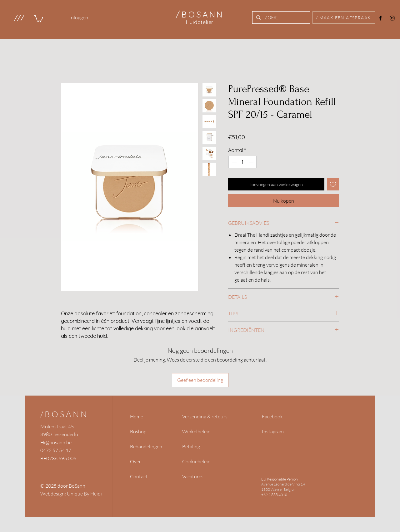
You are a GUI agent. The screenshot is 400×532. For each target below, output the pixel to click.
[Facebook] (380, 18)
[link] (38, 18)
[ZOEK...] (281, 17)
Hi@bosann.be (56, 442)
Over (135, 461)
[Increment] (252, 162)
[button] (19, 17)
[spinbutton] (242, 162)
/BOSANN (64, 414)
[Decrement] (233, 162)
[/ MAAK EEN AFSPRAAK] (344, 17)
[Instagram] (392, 18)
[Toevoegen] (333, 184)
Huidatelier (200, 22)
